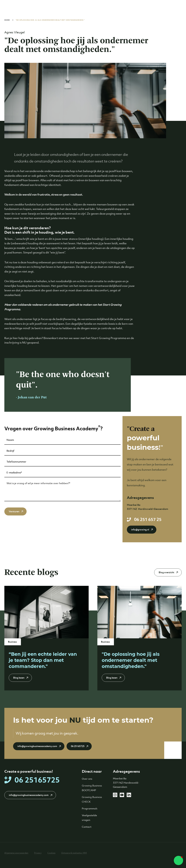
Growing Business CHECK (92, 799)
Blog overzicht (166, 572)
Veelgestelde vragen (89, 818)
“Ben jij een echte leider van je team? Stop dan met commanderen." (43, 660)
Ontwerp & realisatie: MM (74, 853)
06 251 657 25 (148, 520)
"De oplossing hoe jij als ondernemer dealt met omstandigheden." (50, 20)
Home (7, 20)
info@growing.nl (140, 530)
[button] (178, 860)
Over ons (87, 779)
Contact (87, 827)
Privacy (38, 853)
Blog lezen (19, 678)
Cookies (51, 853)
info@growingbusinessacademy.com (37, 746)
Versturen (14, 511)
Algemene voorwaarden (16, 853)
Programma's (90, 809)
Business (13, 642)
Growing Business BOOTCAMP (92, 788)
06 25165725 (78, 746)
